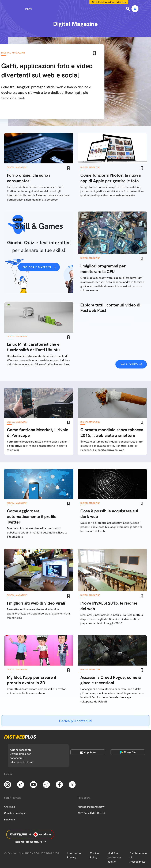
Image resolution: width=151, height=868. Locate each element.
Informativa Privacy (74, 855)
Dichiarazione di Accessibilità (138, 857)
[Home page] (75, 9)
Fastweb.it (10, 820)
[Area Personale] (135, 9)
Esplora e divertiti (37, 267)
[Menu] (22, 9)
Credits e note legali (15, 813)
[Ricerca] (128, 9)
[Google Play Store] (128, 752)
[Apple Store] (88, 752)
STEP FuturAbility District (91, 813)
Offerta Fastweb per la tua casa (111, 2)
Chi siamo (10, 807)
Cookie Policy (94, 855)
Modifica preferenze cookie (114, 857)
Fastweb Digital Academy (91, 807)
